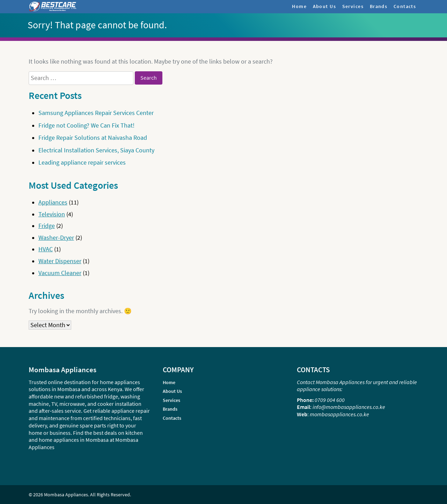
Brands (379, 6)
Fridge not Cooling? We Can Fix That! (86, 125)
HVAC (46, 249)
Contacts (405, 6)
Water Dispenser (60, 261)
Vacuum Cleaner (60, 273)
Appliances (53, 202)
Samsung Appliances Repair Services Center (96, 113)
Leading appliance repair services (82, 163)
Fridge (47, 226)
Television (52, 214)
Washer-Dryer (56, 238)
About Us (324, 6)
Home (299, 6)
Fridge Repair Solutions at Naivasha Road (93, 138)
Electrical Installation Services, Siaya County (96, 150)
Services (353, 6)
